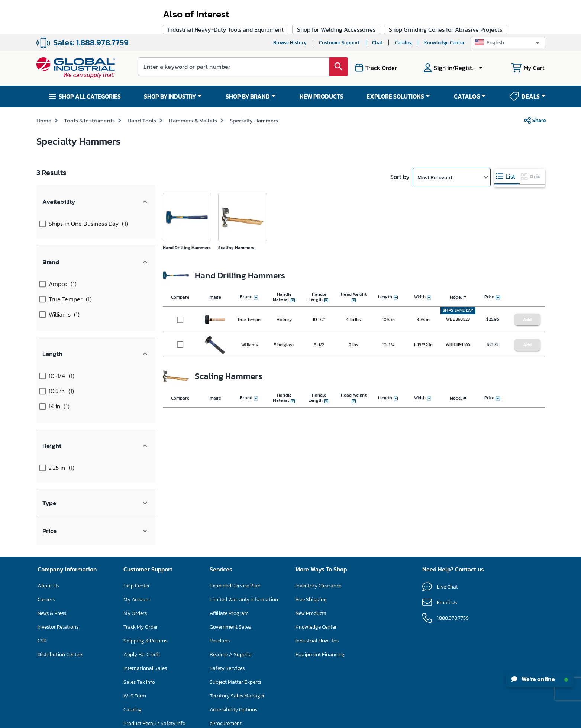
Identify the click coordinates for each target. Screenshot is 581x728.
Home (44, 86)
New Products (311, 512)
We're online (540, 679)
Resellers (220, 540)
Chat (377, 8)
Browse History (290, 8)
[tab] (507, 142)
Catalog (403, 8)
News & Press (52, 512)
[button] (508, 8)
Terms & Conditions (276, 718)
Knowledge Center (444, 8)
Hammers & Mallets (193, 86)
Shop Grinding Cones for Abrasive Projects (446, 439)
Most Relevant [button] (435, 143)
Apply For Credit (142, 553)
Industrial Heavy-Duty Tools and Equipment (226, 439)
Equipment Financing (320, 553)
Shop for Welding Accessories (336, 439)
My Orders (135, 512)
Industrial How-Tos (317, 540)
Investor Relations (58, 526)
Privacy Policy (312, 718)
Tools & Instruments (89, 86)
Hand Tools (142, 86)
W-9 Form (135, 595)
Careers (46, 498)
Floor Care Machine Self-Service (160, 636)
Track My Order (141, 526)
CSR (42, 540)
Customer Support (339, 8)
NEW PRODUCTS (322, 62)
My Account (137, 498)
